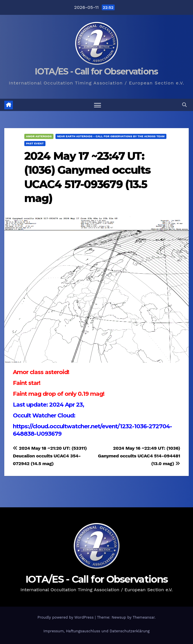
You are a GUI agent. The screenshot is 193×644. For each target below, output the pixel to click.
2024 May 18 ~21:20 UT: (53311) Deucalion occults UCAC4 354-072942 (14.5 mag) (50, 456)
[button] (184, 105)
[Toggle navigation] (98, 105)
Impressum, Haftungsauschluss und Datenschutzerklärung (97, 631)
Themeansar (144, 617)
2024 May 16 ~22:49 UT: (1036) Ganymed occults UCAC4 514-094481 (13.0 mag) (139, 456)
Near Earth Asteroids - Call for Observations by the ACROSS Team (111, 136)
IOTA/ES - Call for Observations (96, 71)
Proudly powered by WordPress (66, 617)
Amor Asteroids (39, 136)
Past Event (35, 143)
